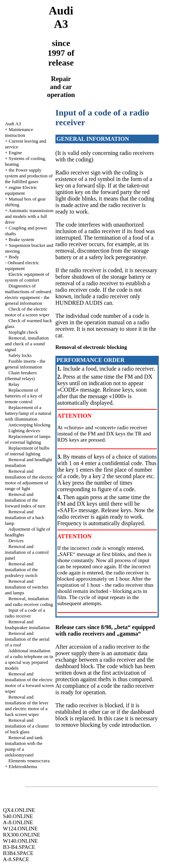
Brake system (21, 239)
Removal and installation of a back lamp (24, 517)
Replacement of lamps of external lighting (28, 439)
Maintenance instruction (19, 132)
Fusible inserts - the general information (25, 364)
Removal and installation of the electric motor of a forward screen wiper (29, 682)
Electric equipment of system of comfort (27, 277)
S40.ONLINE (18, 816)
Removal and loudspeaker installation (27, 625)
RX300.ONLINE (22, 835)
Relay (14, 384)
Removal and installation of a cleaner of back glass (27, 726)
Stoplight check (23, 332)
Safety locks (20, 355)
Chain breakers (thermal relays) (21, 376)
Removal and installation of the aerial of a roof (27, 639)
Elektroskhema (23, 766)
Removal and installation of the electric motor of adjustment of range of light (29, 480)
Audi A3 (13, 124)
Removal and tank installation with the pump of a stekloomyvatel (24, 746)
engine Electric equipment (21, 190)
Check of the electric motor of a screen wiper (27, 312)
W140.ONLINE (20, 841)
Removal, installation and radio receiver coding (29, 601)
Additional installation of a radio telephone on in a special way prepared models (29, 659)
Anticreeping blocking (29, 425)
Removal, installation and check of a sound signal (27, 344)
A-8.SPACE (16, 859)
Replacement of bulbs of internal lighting (27, 451)
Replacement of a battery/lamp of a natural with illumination (28, 413)
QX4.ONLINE (19, 810)
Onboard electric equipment (22, 266)
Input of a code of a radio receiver (25, 613)
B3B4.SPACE (18, 853)
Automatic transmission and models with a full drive (29, 216)
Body (14, 257)
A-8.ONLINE (18, 822)
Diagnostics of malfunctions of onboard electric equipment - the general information (28, 294)
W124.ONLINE (20, 829)
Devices (16, 541)
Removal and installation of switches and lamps (26, 587)
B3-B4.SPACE (19, 847)
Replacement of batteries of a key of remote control (23, 396)
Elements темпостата (29, 761)
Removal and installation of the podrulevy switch (21, 570)
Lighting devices (24, 431)
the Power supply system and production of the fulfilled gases (29, 176)
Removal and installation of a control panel (27, 552)
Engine (15, 153)
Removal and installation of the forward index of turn (25, 500)
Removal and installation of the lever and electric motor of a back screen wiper (26, 706)
